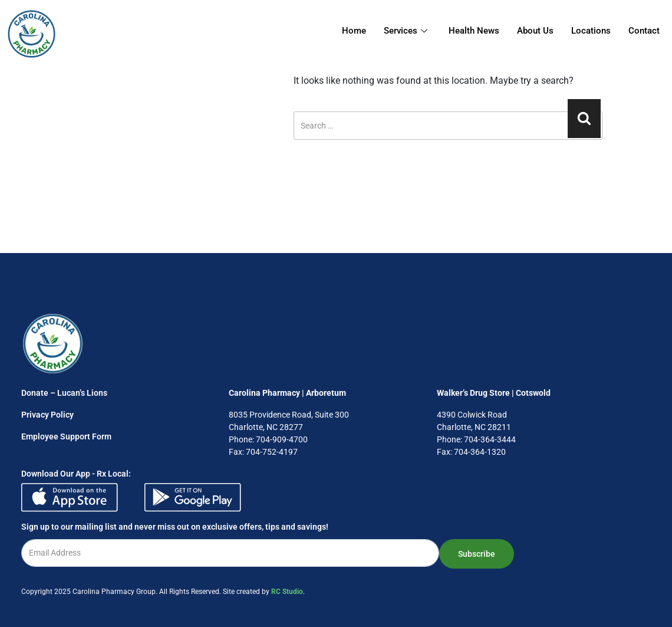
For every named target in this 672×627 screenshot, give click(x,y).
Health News (474, 31)
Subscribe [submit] (477, 554)
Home (354, 31)
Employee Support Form (66, 436)
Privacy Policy (47, 415)
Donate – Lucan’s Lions (64, 393)
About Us (535, 31)
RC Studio (287, 592)
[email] (230, 553)
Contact (644, 31)
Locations (591, 31)
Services (406, 31)
